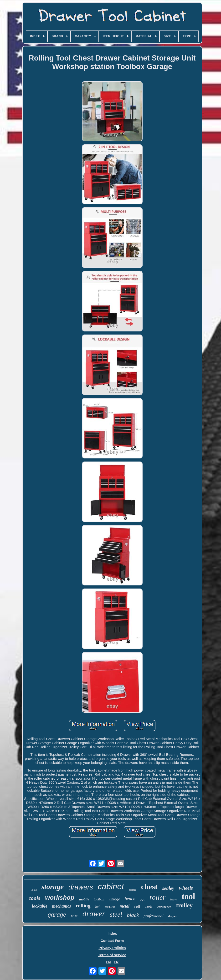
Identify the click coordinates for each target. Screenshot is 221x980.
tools (35, 898)
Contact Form (112, 941)
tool (188, 896)
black (133, 915)
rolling (83, 906)
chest (149, 887)
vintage (114, 899)
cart (74, 916)
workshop (60, 898)
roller (157, 897)
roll (137, 906)
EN (108, 962)
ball (98, 907)
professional (153, 916)
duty (142, 900)
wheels (186, 888)
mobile (84, 899)
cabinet (111, 886)
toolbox (99, 899)
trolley (184, 905)
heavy (174, 899)
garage (57, 914)
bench (130, 899)
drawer (94, 914)
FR (116, 962)
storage (53, 887)
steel (116, 914)
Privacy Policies (112, 948)
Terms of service (112, 955)
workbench (164, 907)
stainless (110, 907)
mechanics (62, 906)
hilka (34, 890)
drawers (81, 887)
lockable (39, 906)
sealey (168, 888)
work (148, 907)
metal (125, 906)
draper (172, 916)
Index (112, 933)
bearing (133, 890)
